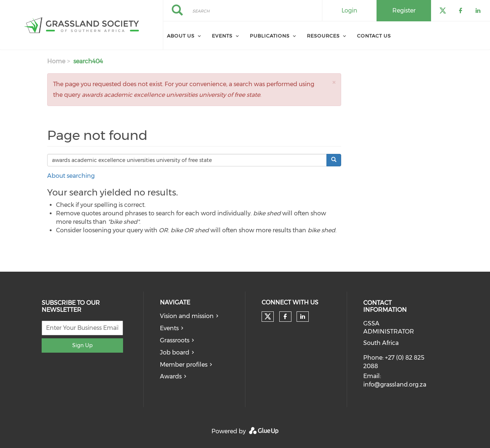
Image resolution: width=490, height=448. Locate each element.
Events (222, 36)
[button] (334, 82)
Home (56, 61)
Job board (175, 352)
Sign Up (82, 345)
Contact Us (374, 36)
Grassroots (175, 340)
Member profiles (184, 365)
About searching (71, 176)
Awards (171, 376)
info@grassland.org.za (395, 384)
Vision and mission (187, 316)
